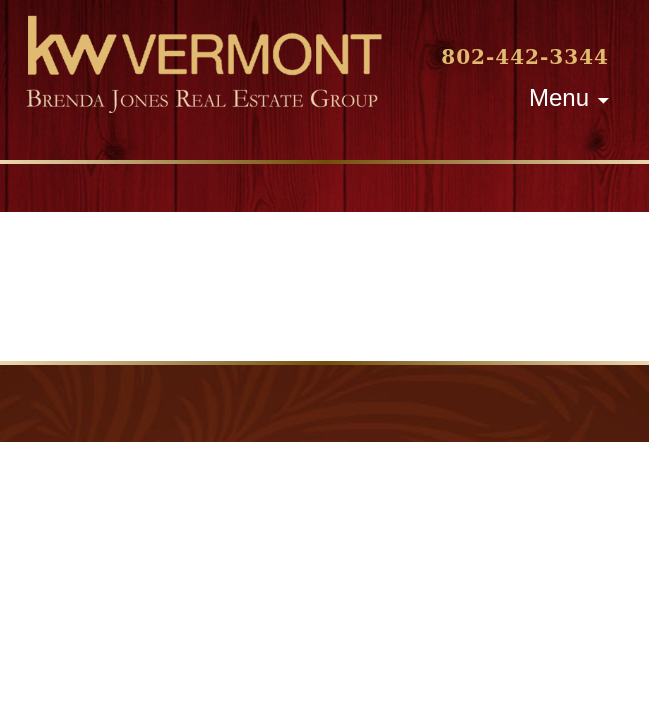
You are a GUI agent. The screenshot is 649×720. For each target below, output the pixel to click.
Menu (559, 97)
